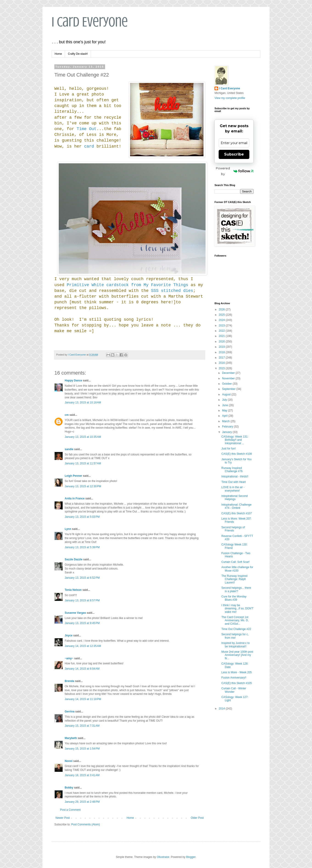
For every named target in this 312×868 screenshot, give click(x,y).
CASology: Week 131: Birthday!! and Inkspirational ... (235, 440)
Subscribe (234, 154)
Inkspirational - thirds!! (235, 476)
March (226, 421)
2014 (222, 709)
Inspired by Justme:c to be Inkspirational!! (235, 645)
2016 (222, 363)
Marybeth (71, 738)
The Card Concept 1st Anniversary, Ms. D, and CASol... (235, 620)
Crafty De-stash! (78, 54)
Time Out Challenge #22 (236, 629)
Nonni (69, 761)
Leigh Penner (73, 476)
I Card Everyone (90, 22)
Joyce (69, 635)
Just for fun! (229, 449)
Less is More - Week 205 (237, 672)
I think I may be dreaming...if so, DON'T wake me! (237, 609)
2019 (222, 347)
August (227, 394)
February (228, 427)
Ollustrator (163, 857)
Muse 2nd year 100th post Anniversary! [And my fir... (237, 655)
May (225, 411)
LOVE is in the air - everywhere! (233, 489)
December (229, 373)
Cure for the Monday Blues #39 (234, 598)
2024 (222, 320)
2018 (222, 352)
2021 (222, 336)
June (225, 405)
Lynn (68, 529)
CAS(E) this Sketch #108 (237, 454)
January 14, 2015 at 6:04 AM (82, 669)
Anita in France (75, 498)
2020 (222, 342)
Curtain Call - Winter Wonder (234, 690)
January (227, 432)
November (229, 378)
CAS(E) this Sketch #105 (237, 683)
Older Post (197, 818)
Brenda (69, 681)
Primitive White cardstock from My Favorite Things (127, 285)
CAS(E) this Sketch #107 (237, 513)
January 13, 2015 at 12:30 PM (83, 486)
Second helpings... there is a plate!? (236, 589)
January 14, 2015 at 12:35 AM (83, 646)
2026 (222, 309)
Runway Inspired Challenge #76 (232, 470)
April (225, 416)
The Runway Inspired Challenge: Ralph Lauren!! (234, 579)
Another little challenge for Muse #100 (237, 569)
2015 (222, 368)
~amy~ (69, 658)
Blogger (191, 857)
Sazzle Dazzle (74, 559)
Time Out (86, 129)
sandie (69, 449)
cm (67, 415)
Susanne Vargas (75, 613)
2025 (222, 315)
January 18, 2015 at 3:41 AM (82, 775)
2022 (222, 331)
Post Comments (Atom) (85, 824)
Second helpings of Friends (233, 529)
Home (58, 54)
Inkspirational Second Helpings (235, 498)
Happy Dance (73, 381)
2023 (222, 326)
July (225, 400)
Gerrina (70, 712)
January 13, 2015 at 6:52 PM (82, 578)
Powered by (235, 171)
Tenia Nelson (73, 590)
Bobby (69, 788)
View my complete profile (230, 98)
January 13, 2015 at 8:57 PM (82, 600)
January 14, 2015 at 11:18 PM (83, 699)
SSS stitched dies (172, 291)
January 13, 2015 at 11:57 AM (83, 463)
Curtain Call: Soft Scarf (235, 562)
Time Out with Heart (234, 482)
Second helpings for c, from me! (235, 636)
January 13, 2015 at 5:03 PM (82, 517)
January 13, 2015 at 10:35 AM (83, 437)
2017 (222, 358)
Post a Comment (70, 810)
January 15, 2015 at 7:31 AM (82, 726)
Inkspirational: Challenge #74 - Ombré (236, 506)
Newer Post (63, 818)
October (227, 384)
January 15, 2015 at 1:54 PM (82, 749)
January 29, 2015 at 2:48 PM (82, 802)
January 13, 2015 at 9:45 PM (82, 623)
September (229, 389)
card (89, 146)
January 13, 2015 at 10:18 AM (83, 403)
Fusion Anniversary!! (234, 678)
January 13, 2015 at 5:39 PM (82, 547)
